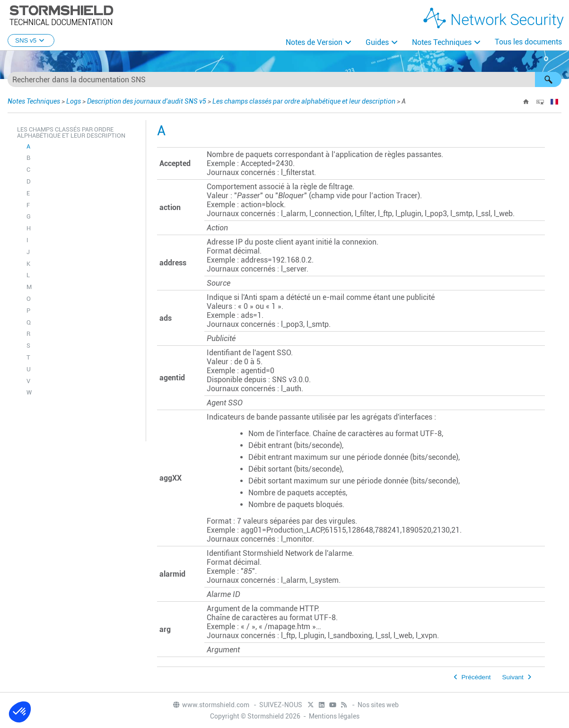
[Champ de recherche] (284, 79)
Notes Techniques (442, 42)
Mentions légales (334, 716)
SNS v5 (31, 40)
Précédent (476, 677)
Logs (74, 101)
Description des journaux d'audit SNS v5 (147, 101)
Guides (377, 42)
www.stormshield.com (211, 705)
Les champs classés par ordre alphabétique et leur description (304, 101)
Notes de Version (314, 42)
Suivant (513, 677)
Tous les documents (528, 42)
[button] (548, 79)
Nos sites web (378, 705)
